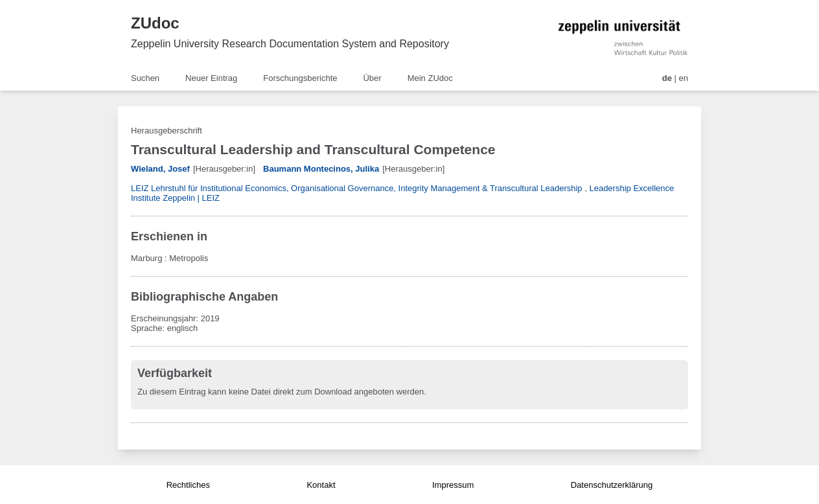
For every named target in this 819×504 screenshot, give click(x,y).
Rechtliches (188, 485)
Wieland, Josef (160, 169)
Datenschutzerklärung (612, 485)
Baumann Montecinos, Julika (321, 169)
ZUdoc (155, 23)
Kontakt (321, 485)
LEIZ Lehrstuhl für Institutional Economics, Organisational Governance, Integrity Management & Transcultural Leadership (357, 188)
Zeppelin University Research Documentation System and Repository (290, 44)
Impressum (453, 485)
